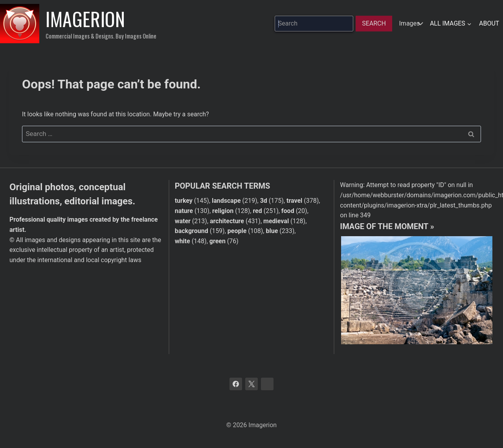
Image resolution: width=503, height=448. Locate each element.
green (218, 241)
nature (184, 211)
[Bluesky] (267, 384)
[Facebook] (236, 384)
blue (272, 231)
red (257, 211)
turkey (184, 201)
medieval (276, 221)
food (288, 211)
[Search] (374, 24)
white (183, 241)
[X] (251, 384)
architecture (227, 221)
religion (223, 211)
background (192, 231)
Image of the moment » (387, 226)
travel (294, 201)
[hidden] (410, 24)
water (183, 221)
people (237, 231)
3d (264, 201)
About (489, 23)
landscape (226, 201)
